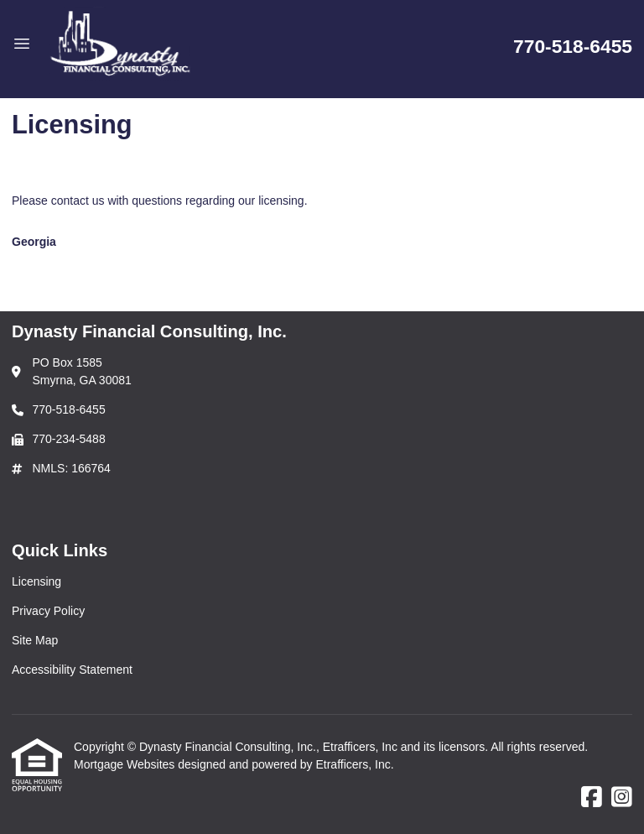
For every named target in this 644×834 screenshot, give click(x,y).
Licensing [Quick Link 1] (36, 581)
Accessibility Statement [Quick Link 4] (72, 670)
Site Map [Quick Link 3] (35, 640)
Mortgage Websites (126, 764)
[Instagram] (622, 798)
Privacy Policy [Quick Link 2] (48, 611)
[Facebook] (592, 798)
